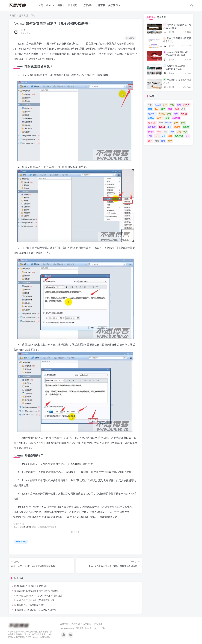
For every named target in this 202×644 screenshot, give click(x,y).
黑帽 (179, 105)
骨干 (161, 123)
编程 (61, 5)
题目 (187, 136)
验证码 (168, 123)
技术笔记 (74, 5)
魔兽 (170, 109)
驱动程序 (152, 127)
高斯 (176, 114)
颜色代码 (179, 136)
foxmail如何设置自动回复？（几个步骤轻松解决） (52, 24)
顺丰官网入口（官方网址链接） (30, 605)
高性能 (184, 114)
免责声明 (76, 624)
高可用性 (152, 123)
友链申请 (64, 624)
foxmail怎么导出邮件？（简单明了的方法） (36, 600)
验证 (176, 123)
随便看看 (161, 17)
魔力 (163, 109)
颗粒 (157, 141)
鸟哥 (157, 109)
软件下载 (100, 5)
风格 (170, 136)
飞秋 (157, 136)
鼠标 (150, 105)
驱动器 (162, 127)
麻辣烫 (186, 105)
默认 (165, 105)
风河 (163, 136)
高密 (167, 118)
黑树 (172, 105)
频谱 (163, 141)
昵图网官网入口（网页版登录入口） (32, 586)
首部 (165, 132)
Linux (50, 5)
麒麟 (150, 109)
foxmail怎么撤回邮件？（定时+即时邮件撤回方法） (40, 596)
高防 (177, 109)
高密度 (160, 118)
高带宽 (151, 118)
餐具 (185, 132)
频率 (170, 141)
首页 (41, 5)
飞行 (150, 136)
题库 (150, 141)
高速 (183, 109)
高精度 (162, 114)
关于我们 (114, 5)
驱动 (169, 127)
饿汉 (172, 132)
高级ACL (152, 114)
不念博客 (28, 527)
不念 (23, 30)
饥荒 (179, 132)
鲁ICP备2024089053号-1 (95, 628)
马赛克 (177, 127)
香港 (159, 132)
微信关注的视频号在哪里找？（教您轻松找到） (38, 591)
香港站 (151, 132)
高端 (169, 114)
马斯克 (186, 127)
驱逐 (183, 123)
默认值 (158, 105)
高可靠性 (176, 118)
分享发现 (88, 5)
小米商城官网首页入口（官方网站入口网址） (36, 610)
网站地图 (98, 624)
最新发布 (151, 17)
